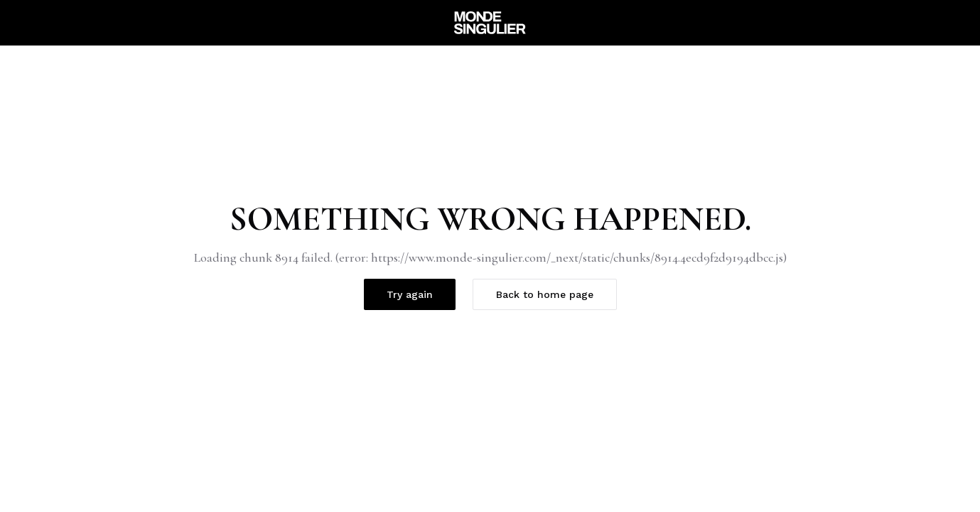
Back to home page (545, 294)
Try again (410, 294)
